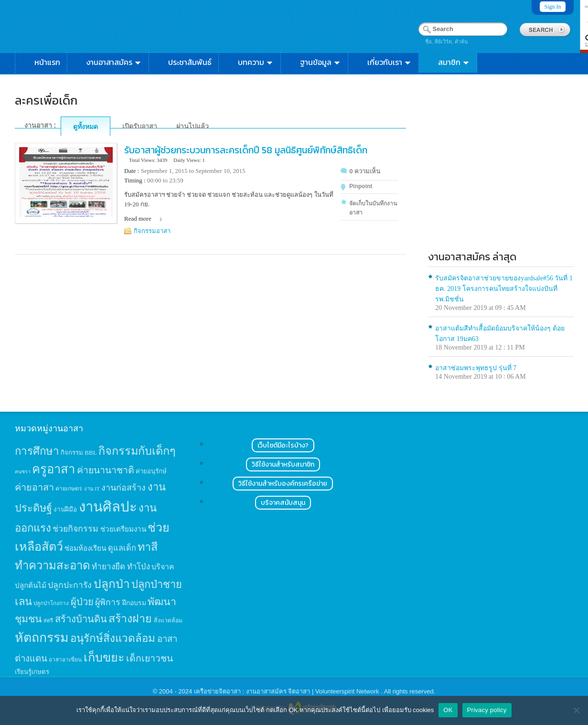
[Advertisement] (501, 170)
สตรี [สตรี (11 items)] (48, 620)
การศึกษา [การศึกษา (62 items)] (37, 451)
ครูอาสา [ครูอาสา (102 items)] (53, 469)
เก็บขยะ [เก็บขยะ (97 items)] (104, 657)
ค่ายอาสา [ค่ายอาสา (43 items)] (34, 487)
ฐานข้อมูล (321, 62)
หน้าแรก (47, 62)
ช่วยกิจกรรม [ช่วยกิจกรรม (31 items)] (75, 529)
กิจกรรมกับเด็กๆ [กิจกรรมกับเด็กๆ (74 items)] (137, 451)
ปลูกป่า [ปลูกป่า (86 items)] (112, 584)
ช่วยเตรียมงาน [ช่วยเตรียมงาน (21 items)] (123, 529)
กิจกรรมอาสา (152, 231)
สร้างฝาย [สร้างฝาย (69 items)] (130, 618)
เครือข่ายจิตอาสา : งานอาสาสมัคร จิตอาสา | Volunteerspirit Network (287, 691)
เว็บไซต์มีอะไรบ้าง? (283, 445)
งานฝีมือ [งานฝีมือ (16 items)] (65, 509)
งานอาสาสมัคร (114, 62)
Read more (138, 219)
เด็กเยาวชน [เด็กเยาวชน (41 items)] (150, 658)
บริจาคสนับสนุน (283, 503)
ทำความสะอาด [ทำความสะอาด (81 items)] (53, 565)
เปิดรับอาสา (140, 126)
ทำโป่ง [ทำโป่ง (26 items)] (139, 567)
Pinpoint (361, 186)
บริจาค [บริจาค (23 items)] (163, 567)
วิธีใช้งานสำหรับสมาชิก (283, 464)
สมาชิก (454, 62)
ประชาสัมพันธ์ (190, 62)
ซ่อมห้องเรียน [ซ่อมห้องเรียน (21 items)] (85, 548)
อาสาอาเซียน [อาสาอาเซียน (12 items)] (65, 660)
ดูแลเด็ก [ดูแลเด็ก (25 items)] (122, 548)
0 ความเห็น (365, 171)
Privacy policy (487, 710)
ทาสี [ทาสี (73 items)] (148, 547)
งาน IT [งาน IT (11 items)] (92, 489)
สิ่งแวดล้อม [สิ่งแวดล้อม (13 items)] (168, 620)
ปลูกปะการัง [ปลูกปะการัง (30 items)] (70, 585)
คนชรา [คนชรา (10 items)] (23, 472)
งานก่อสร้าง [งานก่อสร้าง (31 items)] (123, 488)
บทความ (256, 62)
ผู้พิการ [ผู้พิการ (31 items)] (108, 602)
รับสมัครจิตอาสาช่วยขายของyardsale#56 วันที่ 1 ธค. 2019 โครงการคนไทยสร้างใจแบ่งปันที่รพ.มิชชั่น (504, 289)
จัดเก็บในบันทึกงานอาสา (373, 208)
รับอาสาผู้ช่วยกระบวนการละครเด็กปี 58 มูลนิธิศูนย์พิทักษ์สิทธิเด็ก (246, 150)
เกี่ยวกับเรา (390, 62)
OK (448, 710)
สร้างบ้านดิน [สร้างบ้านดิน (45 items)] (81, 619)
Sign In (552, 7)
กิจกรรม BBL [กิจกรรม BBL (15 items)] (79, 453)
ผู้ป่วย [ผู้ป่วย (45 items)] (82, 602)
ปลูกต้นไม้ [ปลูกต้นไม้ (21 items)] (31, 585)
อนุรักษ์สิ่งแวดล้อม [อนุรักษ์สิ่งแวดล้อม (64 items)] (113, 638)
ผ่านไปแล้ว (192, 126)
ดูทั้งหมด (86, 127)
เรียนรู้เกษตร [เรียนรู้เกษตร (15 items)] (32, 672)
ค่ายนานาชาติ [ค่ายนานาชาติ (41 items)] (106, 470)
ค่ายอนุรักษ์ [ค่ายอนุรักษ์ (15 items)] (151, 471)
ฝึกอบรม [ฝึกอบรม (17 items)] (134, 603)
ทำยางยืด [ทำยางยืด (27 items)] (108, 567)
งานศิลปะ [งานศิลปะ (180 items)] (108, 507)
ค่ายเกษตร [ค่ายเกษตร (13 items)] (69, 489)
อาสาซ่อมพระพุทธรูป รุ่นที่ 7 (476, 368)
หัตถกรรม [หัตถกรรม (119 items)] (42, 638)
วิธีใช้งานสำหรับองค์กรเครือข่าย (283, 484)
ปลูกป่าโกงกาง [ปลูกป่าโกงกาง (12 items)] (51, 603)
